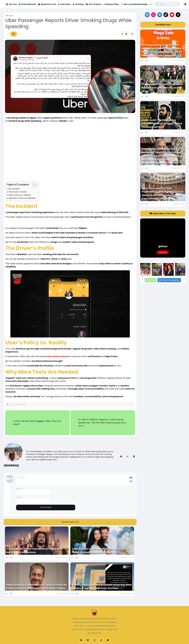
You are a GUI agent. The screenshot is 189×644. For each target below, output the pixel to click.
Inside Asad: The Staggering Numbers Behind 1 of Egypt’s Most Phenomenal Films (162, 123)
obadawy (11, 465)
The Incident (14, 189)
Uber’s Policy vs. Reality (20, 195)
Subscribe (163, 252)
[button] (124, 34)
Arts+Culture (94, 4)
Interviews (64, 4)
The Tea (11, 4)
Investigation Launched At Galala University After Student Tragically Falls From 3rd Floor (102, 586)
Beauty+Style (111, 4)
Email (19, 497)
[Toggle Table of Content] (33, 185)
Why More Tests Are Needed (22, 198)
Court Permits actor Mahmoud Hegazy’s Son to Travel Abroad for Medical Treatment (100, 551)
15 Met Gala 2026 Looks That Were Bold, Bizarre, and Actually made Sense (162, 88)
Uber (8, 349)
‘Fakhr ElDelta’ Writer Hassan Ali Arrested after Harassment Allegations (35, 551)
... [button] (151, 4)
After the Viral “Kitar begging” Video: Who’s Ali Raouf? (37, 423)
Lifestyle (78, 4)
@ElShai (163, 246)
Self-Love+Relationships (134, 4)
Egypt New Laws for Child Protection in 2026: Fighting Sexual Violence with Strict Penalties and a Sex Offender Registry (162, 193)
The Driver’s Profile (17, 192)
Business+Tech (47, 4)
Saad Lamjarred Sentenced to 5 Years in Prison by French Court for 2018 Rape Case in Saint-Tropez (36, 586)
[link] (132, 34)
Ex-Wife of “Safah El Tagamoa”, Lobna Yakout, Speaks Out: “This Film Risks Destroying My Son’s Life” (102, 423)
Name (19, 489)
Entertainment (27, 4)
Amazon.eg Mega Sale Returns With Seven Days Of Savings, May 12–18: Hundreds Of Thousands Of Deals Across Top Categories (162, 50)
